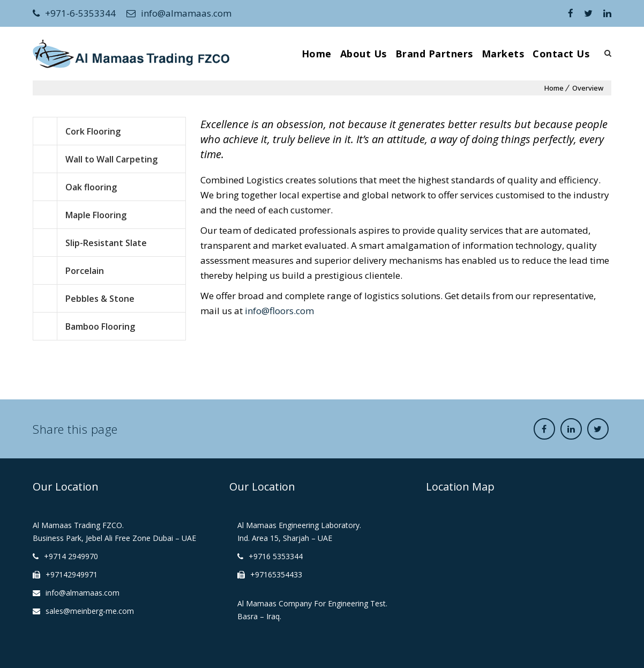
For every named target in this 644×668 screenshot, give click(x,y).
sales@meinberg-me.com (90, 611)
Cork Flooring (93, 131)
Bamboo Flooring (100, 326)
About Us (364, 54)
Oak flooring (91, 187)
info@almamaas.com (179, 13)
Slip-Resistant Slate (106, 243)
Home (317, 54)
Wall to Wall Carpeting (111, 159)
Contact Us (561, 54)
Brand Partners (434, 54)
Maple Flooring (96, 215)
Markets (503, 54)
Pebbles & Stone (100, 299)
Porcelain (85, 271)
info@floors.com (279, 311)
